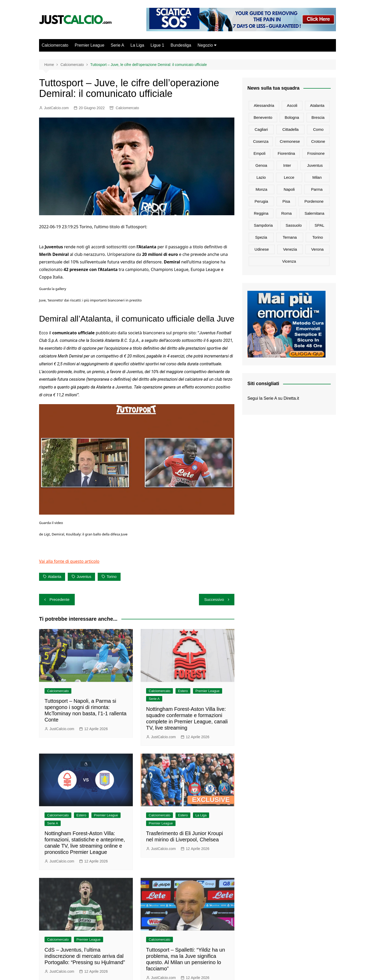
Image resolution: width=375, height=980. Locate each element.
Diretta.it (291, 398)
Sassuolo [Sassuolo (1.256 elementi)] (294, 225)
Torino (111, 577)
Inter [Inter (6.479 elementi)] (287, 165)
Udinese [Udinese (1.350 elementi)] (262, 249)
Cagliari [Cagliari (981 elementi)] (261, 129)
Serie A (117, 45)
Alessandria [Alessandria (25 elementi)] (264, 105)
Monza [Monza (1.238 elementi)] (261, 189)
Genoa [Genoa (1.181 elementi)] (261, 165)
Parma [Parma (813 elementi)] (317, 189)
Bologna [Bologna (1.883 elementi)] (292, 117)
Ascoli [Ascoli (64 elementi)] (292, 105)
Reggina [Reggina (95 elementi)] (261, 213)
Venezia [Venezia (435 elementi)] (290, 249)
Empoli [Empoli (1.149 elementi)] (259, 153)
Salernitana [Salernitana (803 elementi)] (314, 213)
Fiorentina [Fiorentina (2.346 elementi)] (286, 153)
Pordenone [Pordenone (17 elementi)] (314, 201)
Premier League (90, 45)
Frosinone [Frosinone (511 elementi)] (316, 153)
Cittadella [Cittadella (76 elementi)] (290, 129)
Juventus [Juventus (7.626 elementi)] (315, 165)
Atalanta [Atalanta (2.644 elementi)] (317, 105)
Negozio (205, 45)
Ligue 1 (157, 45)
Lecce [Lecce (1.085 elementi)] (289, 177)
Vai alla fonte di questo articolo (69, 561)
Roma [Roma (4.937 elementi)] (286, 213)
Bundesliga (181, 45)
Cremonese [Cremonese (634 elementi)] (290, 141)
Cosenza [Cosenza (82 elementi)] (261, 141)
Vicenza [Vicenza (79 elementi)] (289, 261)
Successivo (214, 599)
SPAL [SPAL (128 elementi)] (319, 225)
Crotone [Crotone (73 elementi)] (318, 141)
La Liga (137, 45)
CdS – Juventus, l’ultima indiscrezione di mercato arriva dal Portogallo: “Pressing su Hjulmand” (85, 956)
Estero (183, 691)
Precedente (60, 599)
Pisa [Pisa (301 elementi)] (286, 201)
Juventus (84, 577)
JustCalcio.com (56, 108)
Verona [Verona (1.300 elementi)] (317, 249)
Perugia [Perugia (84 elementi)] (261, 201)
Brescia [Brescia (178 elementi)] (318, 117)
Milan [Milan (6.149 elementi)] (317, 177)
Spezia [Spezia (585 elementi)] (261, 237)
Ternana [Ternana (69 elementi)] (290, 237)
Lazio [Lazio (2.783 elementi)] (261, 177)
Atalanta (55, 577)
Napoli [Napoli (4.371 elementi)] (289, 189)
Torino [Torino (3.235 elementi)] (318, 237)
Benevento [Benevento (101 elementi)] (263, 117)
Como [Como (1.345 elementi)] (318, 129)
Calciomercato (55, 45)
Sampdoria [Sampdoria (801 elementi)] (263, 225)
